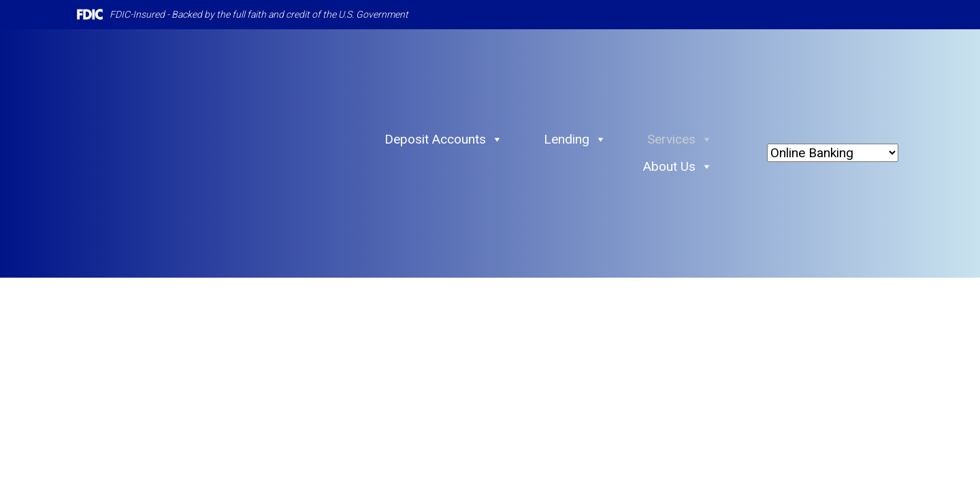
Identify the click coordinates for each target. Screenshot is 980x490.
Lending (575, 140)
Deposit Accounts (444, 140)
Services (680, 140)
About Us (678, 167)
